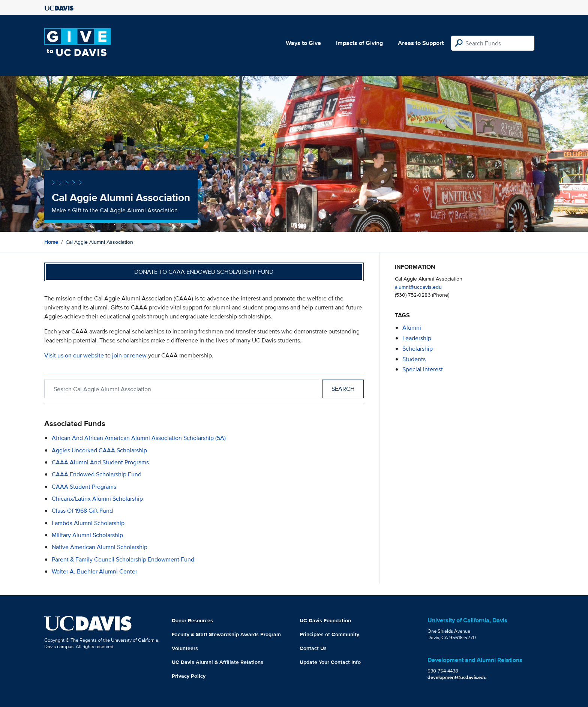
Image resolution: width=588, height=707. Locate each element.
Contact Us (313, 648)
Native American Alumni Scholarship (100, 547)
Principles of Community (329, 634)
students (414, 359)
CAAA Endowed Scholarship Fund (97, 474)
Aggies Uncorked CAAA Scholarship (99, 450)
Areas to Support (421, 43)
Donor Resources (192, 620)
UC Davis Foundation (325, 620)
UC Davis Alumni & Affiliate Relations (217, 662)
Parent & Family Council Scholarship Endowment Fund (123, 559)
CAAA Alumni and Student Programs (100, 462)
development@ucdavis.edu (457, 677)
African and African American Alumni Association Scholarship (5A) (139, 438)
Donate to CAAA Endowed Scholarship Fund (204, 272)
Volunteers (185, 648)
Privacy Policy (189, 676)
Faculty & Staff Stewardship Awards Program (226, 634)
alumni (412, 328)
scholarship (418, 349)
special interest (423, 369)
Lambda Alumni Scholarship (88, 523)
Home (51, 242)
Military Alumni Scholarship (87, 535)
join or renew (129, 355)
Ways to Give (303, 43)
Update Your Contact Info (330, 662)
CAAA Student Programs (84, 487)
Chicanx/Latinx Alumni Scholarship (97, 499)
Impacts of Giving (359, 43)
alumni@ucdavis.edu (418, 287)
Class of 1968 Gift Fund (82, 511)
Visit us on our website (74, 355)
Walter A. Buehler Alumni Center (94, 571)
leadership (417, 338)
